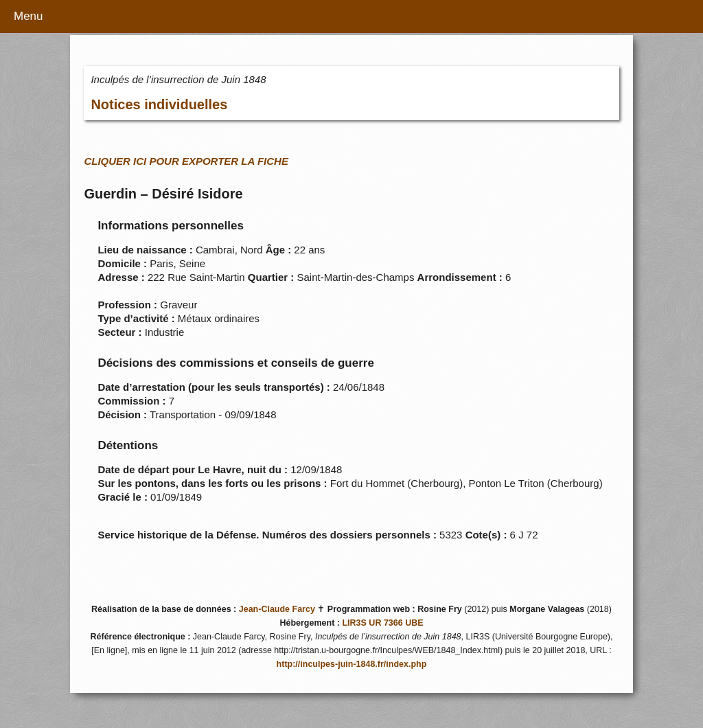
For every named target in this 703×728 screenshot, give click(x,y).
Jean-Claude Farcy (277, 609)
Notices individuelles (159, 104)
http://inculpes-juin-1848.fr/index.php (352, 664)
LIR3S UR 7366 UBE (382, 623)
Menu (28, 16)
